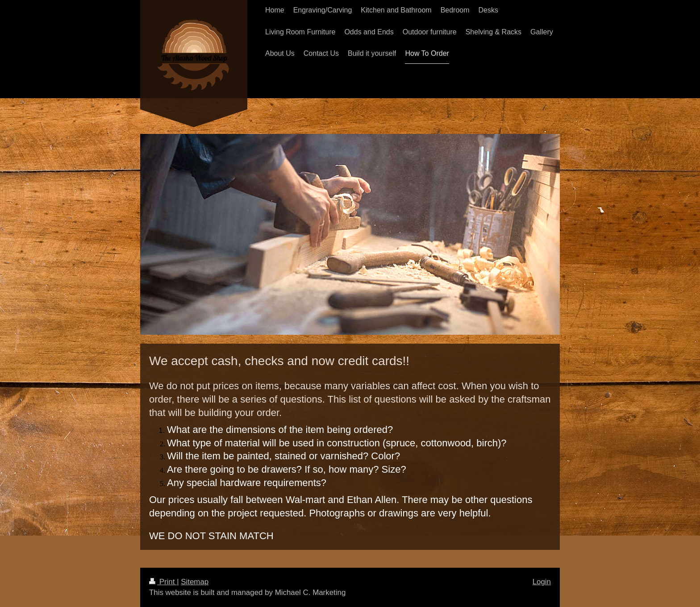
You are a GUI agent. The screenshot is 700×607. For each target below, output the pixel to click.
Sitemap (195, 582)
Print (163, 582)
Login (542, 582)
